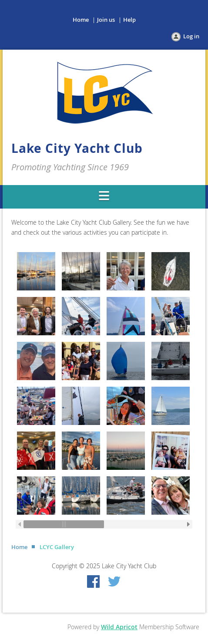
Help (129, 20)
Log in (191, 36)
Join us (106, 20)
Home (81, 20)
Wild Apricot (119, 627)
